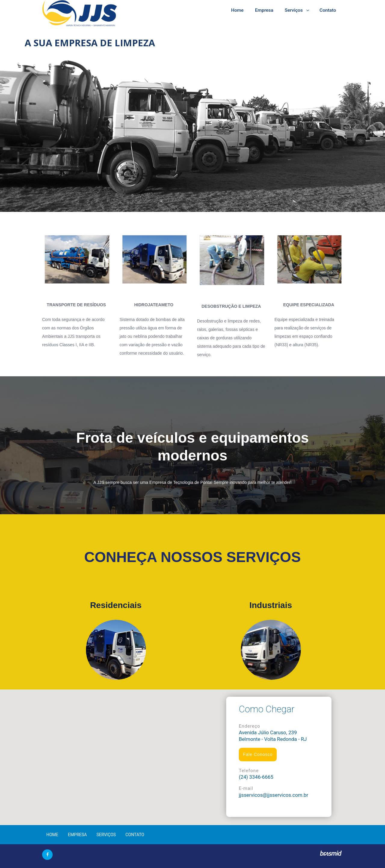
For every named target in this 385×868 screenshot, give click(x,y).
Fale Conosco (258, 754)
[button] (192, 753)
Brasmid (331, 853)
